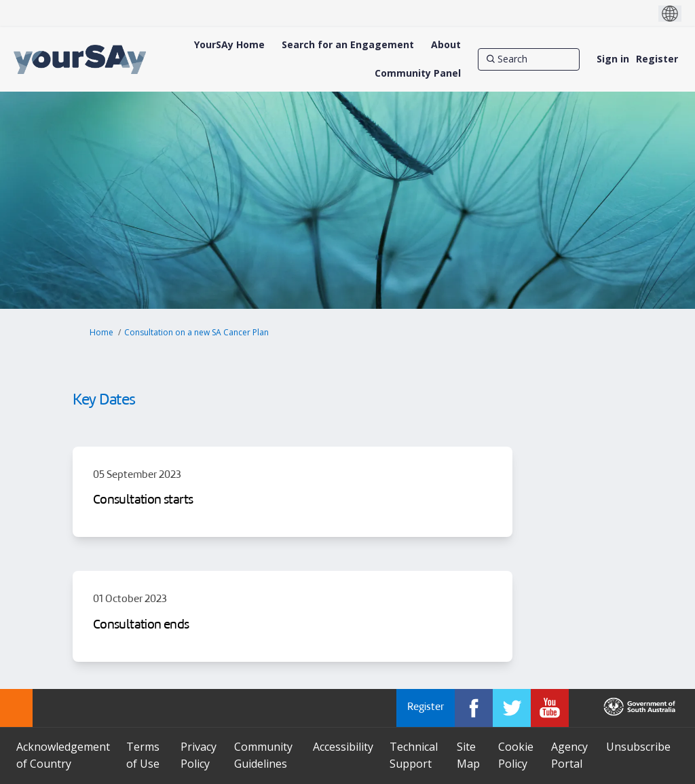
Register (657, 59)
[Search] (529, 59)
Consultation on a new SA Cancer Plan (196, 332)
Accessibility (343, 747)
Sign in (613, 59)
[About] (446, 45)
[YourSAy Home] (229, 45)
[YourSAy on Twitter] (512, 708)
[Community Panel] (418, 73)
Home (101, 332)
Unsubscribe (638, 747)
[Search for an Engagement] (348, 45)
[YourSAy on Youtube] (550, 708)
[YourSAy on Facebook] (474, 708)
